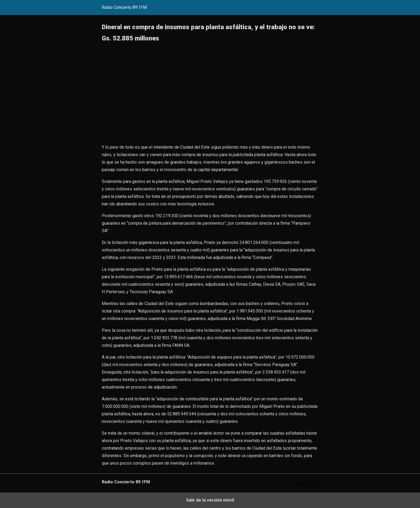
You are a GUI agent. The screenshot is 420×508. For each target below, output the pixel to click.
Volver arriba (308, 485)
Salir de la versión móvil (210, 500)
